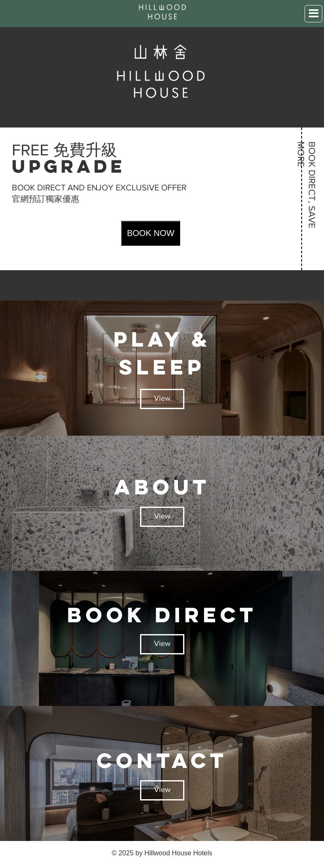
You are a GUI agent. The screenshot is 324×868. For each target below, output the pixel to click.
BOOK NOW (151, 233)
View (162, 399)
